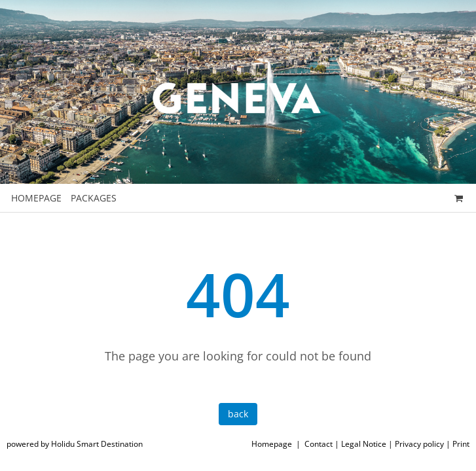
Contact (319, 444)
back (238, 414)
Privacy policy (419, 444)
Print (461, 444)
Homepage (272, 444)
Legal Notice (364, 444)
